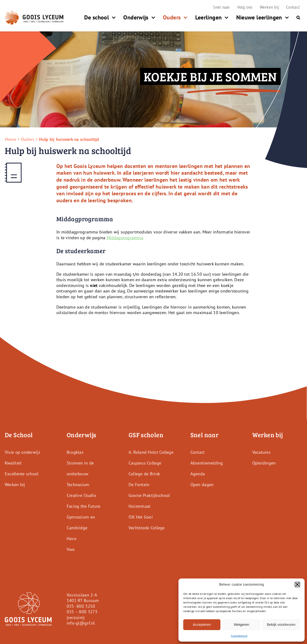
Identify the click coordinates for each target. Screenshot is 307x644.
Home (10, 139)
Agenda (198, 474)
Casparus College (145, 463)
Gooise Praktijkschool (149, 495)
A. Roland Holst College (151, 452)
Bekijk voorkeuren (281, 624)
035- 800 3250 (81, 606)
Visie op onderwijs (23, 452)
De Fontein (139, 485)
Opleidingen (264, 463)
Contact (198, 452)
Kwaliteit (13, 463)
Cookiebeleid (239, 636)
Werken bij (15, 485)
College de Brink (144, 474)
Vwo (71, 549)
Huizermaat (140, 506)
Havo (72, 539)
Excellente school (22, 474)
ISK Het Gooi (141, 517)
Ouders (28, 139)
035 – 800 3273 (82, 612)
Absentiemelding (207, 463)
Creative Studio (81, 495)
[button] (297, 584)
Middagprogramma (125, 238)
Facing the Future (84, 506)
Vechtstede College (147, 528)
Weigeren (242, 624)
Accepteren (202, 624)
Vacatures (261, 452)
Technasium (78, 485)
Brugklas (75, 452)
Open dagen (202, 485)
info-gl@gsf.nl (81, 623)
